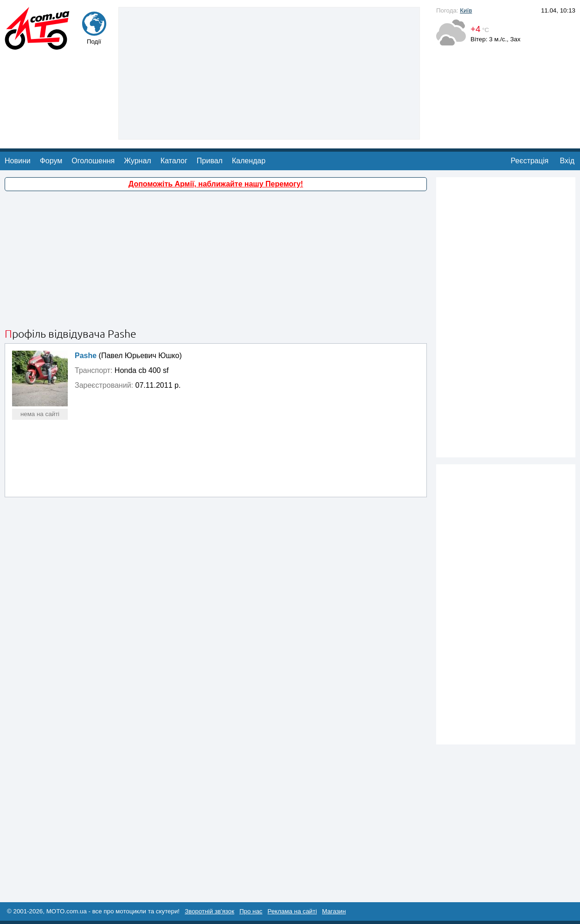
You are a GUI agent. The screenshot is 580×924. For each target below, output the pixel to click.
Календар (249, 161)
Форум (51, 161)
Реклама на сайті (292, 911)
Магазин (334, 911)
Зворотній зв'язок (209, 911)
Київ (466, 10)
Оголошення (93, 161)
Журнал (137, 161)
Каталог (174, 161)
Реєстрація (530, 161)
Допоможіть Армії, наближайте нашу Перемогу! (216, 184)
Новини (18, 161)
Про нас (251, 911)
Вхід (567, 161)
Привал (210, 161)
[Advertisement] (269, 72)
